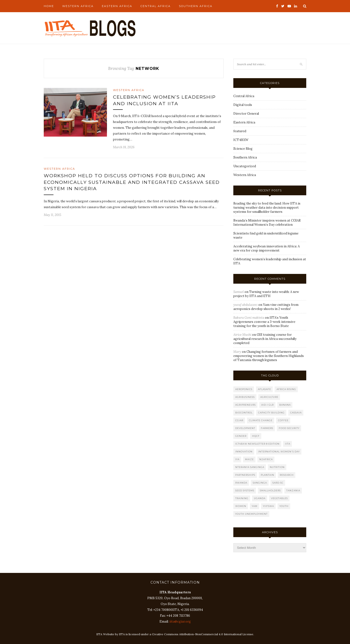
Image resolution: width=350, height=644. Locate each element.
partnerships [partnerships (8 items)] (245, 475)
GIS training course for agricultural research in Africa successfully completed (265, 339)
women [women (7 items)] (241, 506)
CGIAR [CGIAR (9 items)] (239, 420)
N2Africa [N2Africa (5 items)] (266, 459)
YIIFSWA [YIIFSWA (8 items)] (268, 506)
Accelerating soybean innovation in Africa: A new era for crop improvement (267, 248)
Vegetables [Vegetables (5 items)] (279, 498)
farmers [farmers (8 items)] (267, 428)
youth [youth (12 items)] (284, 506)
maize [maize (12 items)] (249, 459)
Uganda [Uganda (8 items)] (260, 498)
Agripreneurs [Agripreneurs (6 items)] (245, 405)
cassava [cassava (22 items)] (296, 413)
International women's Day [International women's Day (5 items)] (279, 452)
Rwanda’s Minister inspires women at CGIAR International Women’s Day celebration (267, 223)
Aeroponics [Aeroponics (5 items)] (244, 389)
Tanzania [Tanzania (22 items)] (293, 490)
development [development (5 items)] (245, 428)
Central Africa (156, 6)
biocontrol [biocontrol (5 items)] (244, 413)
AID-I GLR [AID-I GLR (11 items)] (267, 405)
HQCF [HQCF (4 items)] (256, 436)
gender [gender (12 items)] (241, 436)
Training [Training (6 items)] (242, 498)
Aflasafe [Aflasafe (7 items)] (264, 389)
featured (240, 131)
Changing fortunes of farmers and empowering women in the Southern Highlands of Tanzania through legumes (269, 356)
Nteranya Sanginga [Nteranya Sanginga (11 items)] (250, 467)
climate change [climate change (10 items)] (261, 420)
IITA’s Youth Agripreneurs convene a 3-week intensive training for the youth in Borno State (264, 322)
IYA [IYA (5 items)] (237, 459)
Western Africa (78, 6)
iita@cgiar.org (180, 621)
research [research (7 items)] (287, 475)
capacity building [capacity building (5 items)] (271, 413)
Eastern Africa (117, 6)
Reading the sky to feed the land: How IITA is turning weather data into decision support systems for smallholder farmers (267, 208)
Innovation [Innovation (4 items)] (244, 452)
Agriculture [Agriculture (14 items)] (269, 397)
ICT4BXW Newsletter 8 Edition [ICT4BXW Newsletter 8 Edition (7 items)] (257, 444)
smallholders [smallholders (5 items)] (270, 490)
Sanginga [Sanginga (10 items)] (260, 483)
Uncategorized (245, 166)
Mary (237, 352)
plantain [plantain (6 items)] (267, 475)
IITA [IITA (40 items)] (288, 444)
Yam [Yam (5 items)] (255, 506)
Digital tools (243, 105)
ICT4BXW (241, 140)
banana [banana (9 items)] (285, 405)
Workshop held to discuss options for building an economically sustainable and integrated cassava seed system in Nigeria (132, 182)
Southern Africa (196, 6)
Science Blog (243, 149)
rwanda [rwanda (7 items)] (241, 483)
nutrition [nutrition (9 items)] (277, 467)
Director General (246, 114)
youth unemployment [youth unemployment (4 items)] (251, 514)
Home (49, 6)
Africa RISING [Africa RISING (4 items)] (286, 389)
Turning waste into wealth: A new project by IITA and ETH (266, 294)
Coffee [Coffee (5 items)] (283, 420)
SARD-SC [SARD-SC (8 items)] (278, 483)
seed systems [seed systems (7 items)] (245, 490)
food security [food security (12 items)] (289, 428)
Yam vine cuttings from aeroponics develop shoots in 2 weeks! (266, 307)
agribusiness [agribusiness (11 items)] (245, 397)
